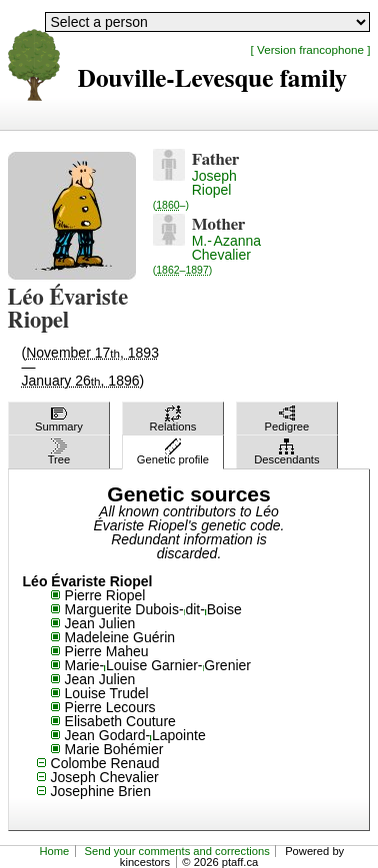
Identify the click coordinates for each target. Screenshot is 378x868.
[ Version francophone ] (311, 49)
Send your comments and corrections (177, 851)
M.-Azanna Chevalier (207, 254)
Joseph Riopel (195, 189)
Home (54, 851)
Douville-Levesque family (212, 79)
